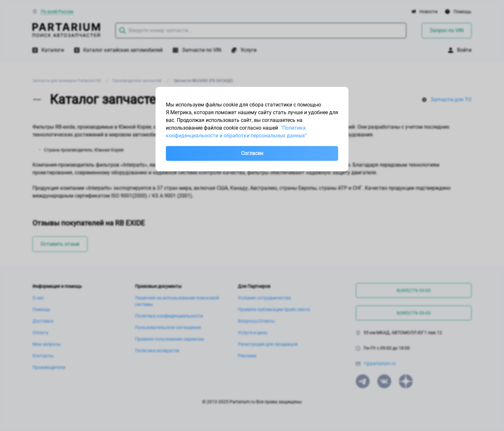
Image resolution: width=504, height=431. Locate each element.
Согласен (252, 153)
